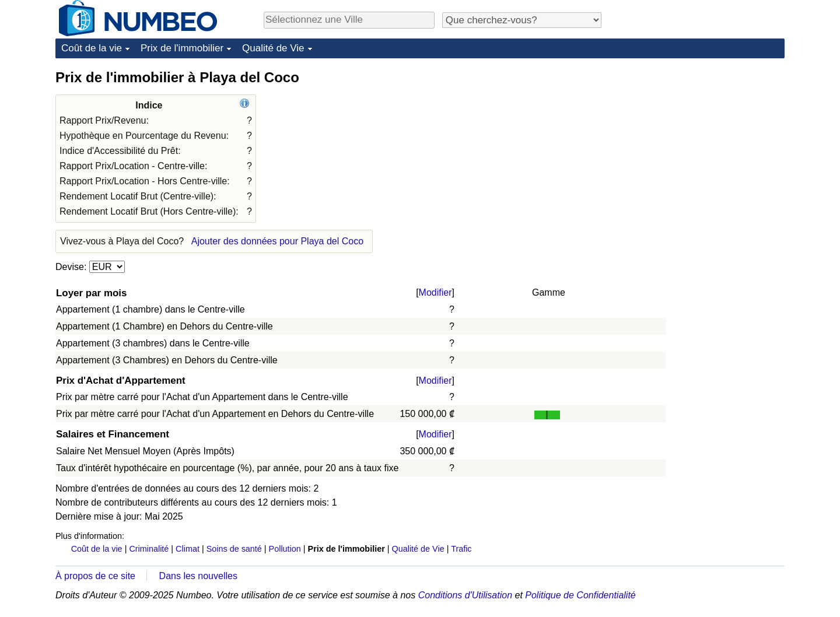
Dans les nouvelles (198, 576)
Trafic (461, 549)
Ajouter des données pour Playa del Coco (277, 241)
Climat (188, 549)
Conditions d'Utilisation (465, 595)
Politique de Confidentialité (580, 595)
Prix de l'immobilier (182, 48)
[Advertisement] (697, 141)
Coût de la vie (92, 48)
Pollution (285, 549)
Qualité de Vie (273, 48)
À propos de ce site (95, 576)
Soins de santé (234, 549)
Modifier (435, 292)
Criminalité (149, 549)
